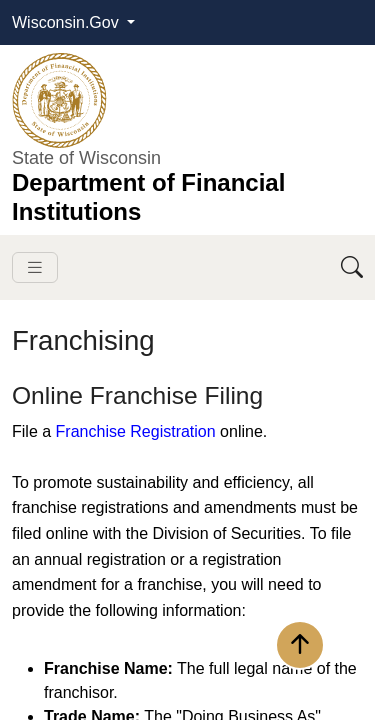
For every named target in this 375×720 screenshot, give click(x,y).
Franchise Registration (136, 431)
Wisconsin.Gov (67, 22)
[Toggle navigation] (35, 267)
